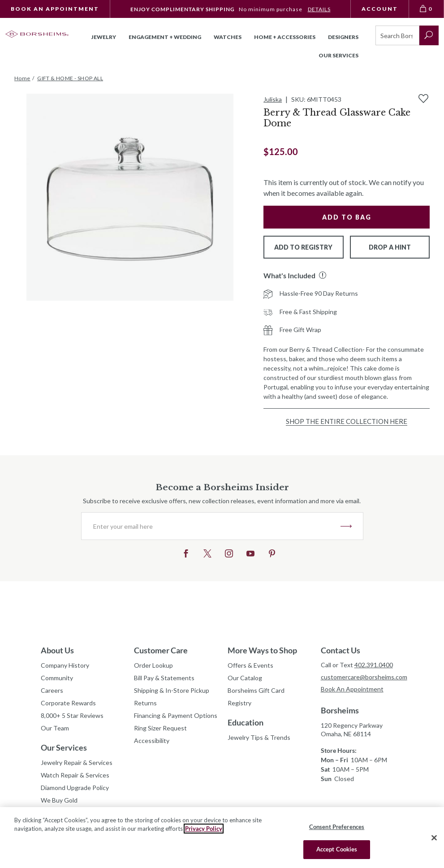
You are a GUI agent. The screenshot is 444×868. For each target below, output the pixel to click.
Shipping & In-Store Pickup (172, 690)
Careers (52, 690)
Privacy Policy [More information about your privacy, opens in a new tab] (204, 829)
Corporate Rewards (68, 703)
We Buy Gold (59, 800)
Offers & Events (250, 665)
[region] (222, 838)
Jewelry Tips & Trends (259, 737)
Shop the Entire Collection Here (347, 421)
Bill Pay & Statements (164, 677)
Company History (65, 665)
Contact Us (341, 650)
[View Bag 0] (427, 9)
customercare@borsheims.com (362, 677)
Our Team (55, 728)
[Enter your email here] (211, 526)
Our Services (64, 747)
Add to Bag (347, 217)
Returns (145, 703)
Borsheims (340, 710)
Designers (343, 37)
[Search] (397, 35)
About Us (57, 650)
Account (380, 9)
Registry (239, 703)
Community (57, 678)
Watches (228, 37)
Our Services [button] (338, 55)
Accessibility (152, 741)
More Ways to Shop (262, 650)
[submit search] (429, 35)
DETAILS (319, 9)
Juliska (273, 99)
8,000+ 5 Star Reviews (72, 715)
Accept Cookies (337, 849)
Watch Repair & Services (75, 775)
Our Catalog (245, 678)
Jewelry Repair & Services (77, 762)
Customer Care (161, 650)
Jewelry (104, 37)
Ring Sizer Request (160, 728)
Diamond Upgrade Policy (75, 788)
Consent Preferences (337, 827)
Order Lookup (153, 665)
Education (246, 722)
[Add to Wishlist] (423, 99)
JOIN (346, 526)
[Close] (434, 838)
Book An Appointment (55, 9)
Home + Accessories (285, 37)
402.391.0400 (374, 665)
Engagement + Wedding (165, 37)
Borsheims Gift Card (256, 690)
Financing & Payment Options (175, 715)
